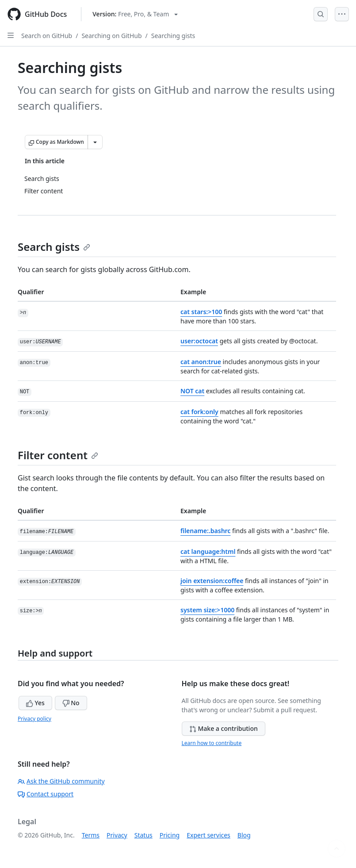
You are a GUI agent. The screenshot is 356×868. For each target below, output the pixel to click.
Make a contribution (224, 728)
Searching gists (173, 36)
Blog (244, 835)
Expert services (209, 835)
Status (144, 835)
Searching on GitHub (111, 36)
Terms (91, 835)
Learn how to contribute (212, 743)
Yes (35, 703)
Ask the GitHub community (61, 781)
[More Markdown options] (95, 142)
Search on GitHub (47, 36)
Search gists (54, 247)
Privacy (117, 835)
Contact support (46, 794)
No (71, 703)
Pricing (170, 835)
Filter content (58, 455)
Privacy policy (34, 719)
